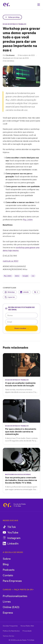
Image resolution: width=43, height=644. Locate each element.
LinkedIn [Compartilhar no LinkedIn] (24, 292)
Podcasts (9, 570)
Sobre (7, 559)
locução (25, 276)
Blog (6, 564)
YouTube (11, 532)
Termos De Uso (8, 636)
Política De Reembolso (11, 631)
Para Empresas (12, 581)
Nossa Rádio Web (27, 626)
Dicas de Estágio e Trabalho (14, 24)
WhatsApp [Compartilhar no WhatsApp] (10, 292)
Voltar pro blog (12, 17)
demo (17, 276)
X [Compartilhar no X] (36, 292)
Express (8, 613)
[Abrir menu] (39, 5)
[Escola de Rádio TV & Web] (7, 505)
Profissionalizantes (15, 596)
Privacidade (27, 631)
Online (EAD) (11, 607)
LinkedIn (11, 543)
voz (33, 276)
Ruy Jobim (28, 220)
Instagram (12, 538)
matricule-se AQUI (11, 261)
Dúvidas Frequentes (10, 626)
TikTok (9, 527)
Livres (7, 601)
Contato (8, 575)
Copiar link (10, 297)
